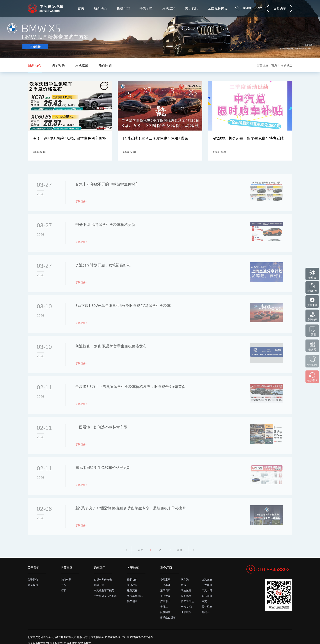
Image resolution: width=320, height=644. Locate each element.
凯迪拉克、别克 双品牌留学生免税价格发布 (111, 356)
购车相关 (132, 601)
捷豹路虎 (165, 612)
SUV (63, 585)
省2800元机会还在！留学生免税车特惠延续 (248, 140)
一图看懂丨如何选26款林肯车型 (101, 437)
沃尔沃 (185, 580)
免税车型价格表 (103, 580)
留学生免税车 (168, 617)
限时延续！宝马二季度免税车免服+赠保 (157, 137)
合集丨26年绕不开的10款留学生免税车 (107, 193)
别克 (204, 601)
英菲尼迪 (207, 607)
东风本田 (207, 596)
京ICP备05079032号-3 (140, 637)
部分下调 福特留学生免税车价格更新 (105, 234)
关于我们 (189, 25)
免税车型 (117, 25)
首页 (72, 25)
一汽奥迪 (165, 585)
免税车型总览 (135, 596)
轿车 (63, 590)
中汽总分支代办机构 (105, 596)
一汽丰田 (207, 585)
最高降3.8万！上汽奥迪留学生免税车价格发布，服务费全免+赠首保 (130, 396)
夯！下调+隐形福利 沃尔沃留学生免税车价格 (69, 140)
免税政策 (165, 25)
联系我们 (33, 585)
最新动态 (93, 25)
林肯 (184, 585)
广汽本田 (165, 601)
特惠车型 (141, 25)
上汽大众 (165, 596)
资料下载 (99, 585)
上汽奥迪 (207, 580)
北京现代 (186, 612)
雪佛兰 (164, 607)
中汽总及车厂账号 (104, 590)
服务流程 (132, 590)
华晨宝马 (165, 580)
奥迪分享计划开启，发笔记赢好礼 (103, 275)
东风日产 (165, 590)
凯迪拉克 (186, 590)
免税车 (206, 612)
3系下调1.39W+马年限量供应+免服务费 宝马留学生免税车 (123, 315)
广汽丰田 (207, 590)
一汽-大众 (187, 607)
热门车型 (66, 580)
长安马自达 (187, 601)
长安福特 (186, 596)
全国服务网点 (216, 25)
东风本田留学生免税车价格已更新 (103, 477)
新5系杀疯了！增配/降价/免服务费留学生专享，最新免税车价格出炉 (131, 518)
